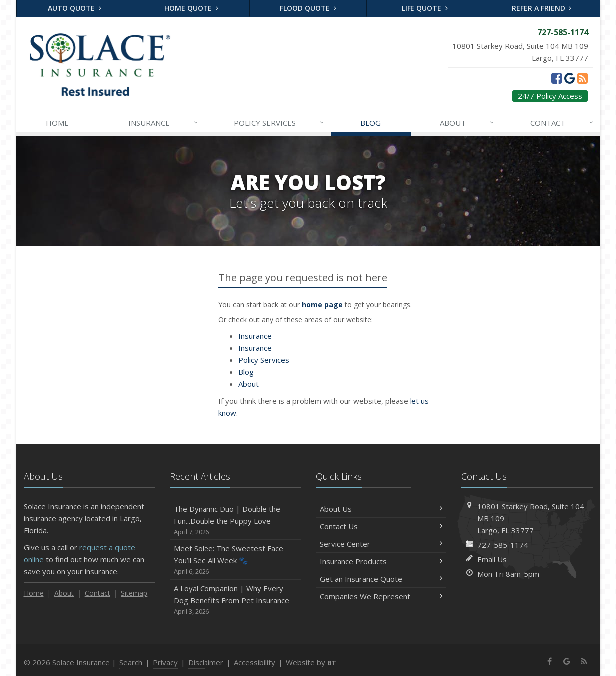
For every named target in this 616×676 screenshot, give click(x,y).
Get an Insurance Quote (381, 579)
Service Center (381, 544)
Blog (370, 123)
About (467, 123)
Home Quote (191, 8)
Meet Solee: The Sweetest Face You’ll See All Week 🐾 (235, 560)
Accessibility (255, 662)
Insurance (163, 123)
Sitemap (134, 593)
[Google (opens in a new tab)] (569, 78)
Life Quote (425, 8)
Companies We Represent (381, 596)
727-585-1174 (503, 545)
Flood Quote (308, 8)
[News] (582, 78)
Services (279, 123)
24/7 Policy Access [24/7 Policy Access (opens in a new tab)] (550, 96)
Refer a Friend (542, 8)
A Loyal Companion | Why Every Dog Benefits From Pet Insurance (235, 600)
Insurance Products (381, 561)
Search (131, 662)
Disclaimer (206, 662)
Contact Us (381, 526)
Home (57, 123)
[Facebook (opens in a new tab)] (556, 78)
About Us (381, 509)
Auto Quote (75, 8)
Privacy (165, 662)
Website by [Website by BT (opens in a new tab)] (311, 662)
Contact (562, 123)
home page (322, 305)
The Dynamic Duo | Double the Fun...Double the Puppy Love (235, 521)
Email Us (492, 559)
